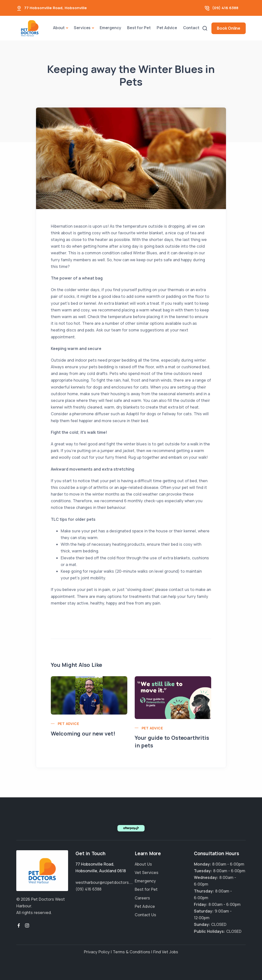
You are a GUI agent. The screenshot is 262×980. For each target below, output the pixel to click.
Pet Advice (167, 28)
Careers (142, 898)
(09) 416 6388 (225, 8)
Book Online (229, 28)
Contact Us (145, 915)
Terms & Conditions (131, 952)
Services (82, 28)
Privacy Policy (97, 952)
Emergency (110, 28)
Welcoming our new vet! (83, 734)
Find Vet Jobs (166, 952)
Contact (191, 28)
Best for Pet (139, 28)
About (59, 28)
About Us (143, 864)
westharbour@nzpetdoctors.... (104, 882)
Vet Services (147, 872)
